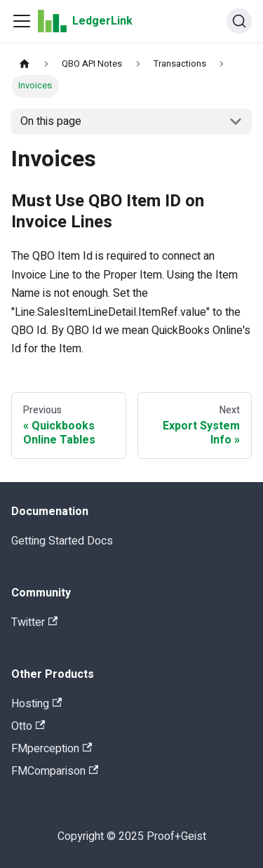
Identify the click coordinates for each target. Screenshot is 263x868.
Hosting (36, 704)
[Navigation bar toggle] (22, 21)
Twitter (34, 622)
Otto (28, 726)
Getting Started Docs (62, 541)
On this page (51, 121)
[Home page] (25, 64)
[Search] (239, 21)
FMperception (52, 749)
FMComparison (55, 771)
